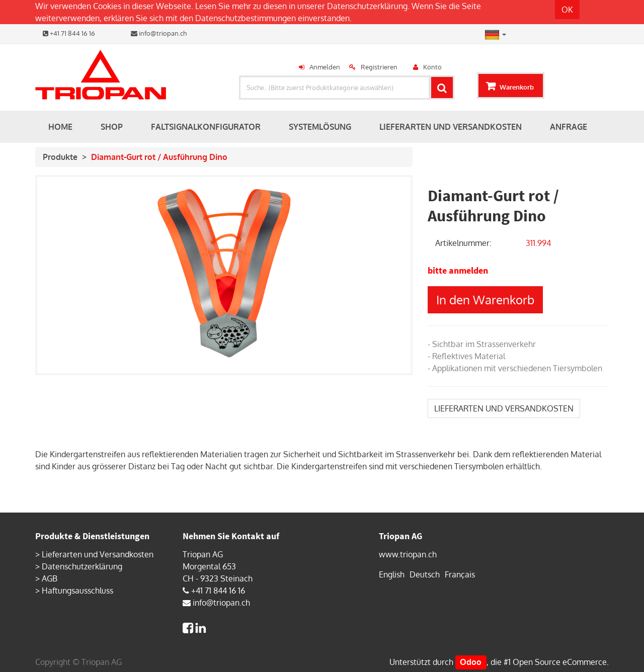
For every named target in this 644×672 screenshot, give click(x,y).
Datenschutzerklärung (367, 6)
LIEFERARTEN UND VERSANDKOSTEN (504, 408)
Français (460, 574)
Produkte (60, 157)
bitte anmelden (458, 270)
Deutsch (425, 574)
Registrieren (379, 67)
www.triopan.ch (408, 554)
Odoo (471, 662)
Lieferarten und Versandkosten (98, 554)
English (392, 574)
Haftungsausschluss (77, 591)
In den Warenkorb (485, 300)
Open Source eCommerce (560, 662)
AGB (50, 578)
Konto (432, 67)
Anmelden (325, 67)
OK (567, 10)
